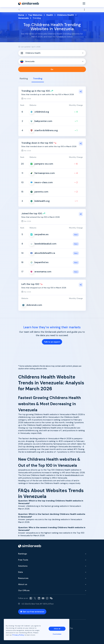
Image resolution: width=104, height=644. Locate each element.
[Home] (29, 4)
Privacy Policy (18, 635)
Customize (57, 634)
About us (23, 584)
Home (21, 15)
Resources (23, 578)
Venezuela (23, 18)
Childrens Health (65, 15)
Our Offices (24, 590)
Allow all (57, 629)
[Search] (52, 10)
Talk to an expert (52, 342)
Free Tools (23, 560)
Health (50, 15)
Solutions (23, 566)
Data (20, 572)
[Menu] (84, 4)
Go (52, 69)
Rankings (23, 554)
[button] (52, 53)
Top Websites (35, 15)
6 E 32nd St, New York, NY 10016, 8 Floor (38, 604)
